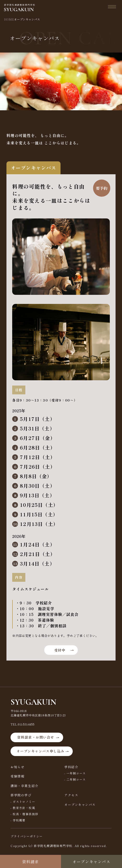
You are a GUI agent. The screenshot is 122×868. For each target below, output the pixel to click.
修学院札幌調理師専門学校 (20, 7)
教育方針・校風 (24, 808)
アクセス (71, 795)
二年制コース (76, 779)
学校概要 (19, 820)
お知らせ (17, 767)
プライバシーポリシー (27, 836)
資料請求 (30, 862)
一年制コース (76, 773)
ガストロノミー (24, 802)
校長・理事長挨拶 (26, 814)
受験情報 (17, 776)
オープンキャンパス (80, 805)
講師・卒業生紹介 (24, 786)
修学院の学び (21, 795)
